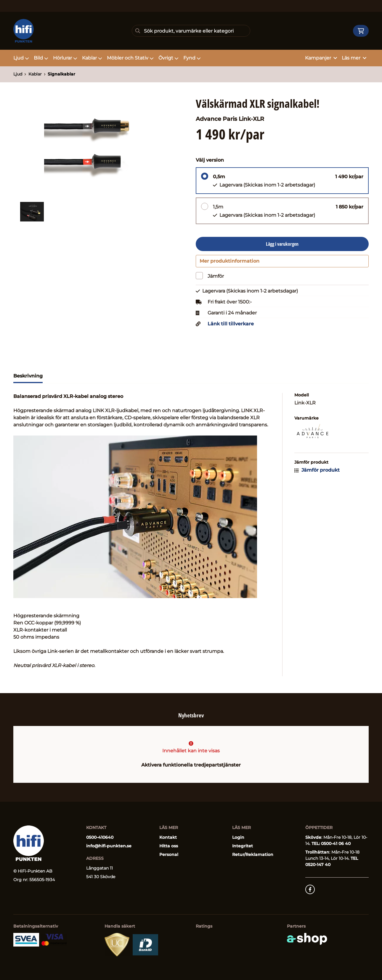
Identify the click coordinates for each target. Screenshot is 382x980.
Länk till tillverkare (231, 326)
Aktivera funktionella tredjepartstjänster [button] (191, 765)
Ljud (21, 58)
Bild (41, 58)
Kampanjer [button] (321, 58)
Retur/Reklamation (253, 854)
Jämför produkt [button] (317, 472)
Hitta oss (169, 846)
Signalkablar (61, 74)
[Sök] (191, 31)
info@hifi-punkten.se (109, 846)
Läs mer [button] (354, 58)
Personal (169, 854)
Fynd (192, 58)
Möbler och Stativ (130, 58)
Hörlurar (65, 58)
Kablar (92, 58)
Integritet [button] (243, 846)
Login (238, 837)
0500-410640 (100, 837)
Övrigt (168, 58)
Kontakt (168, 837)
